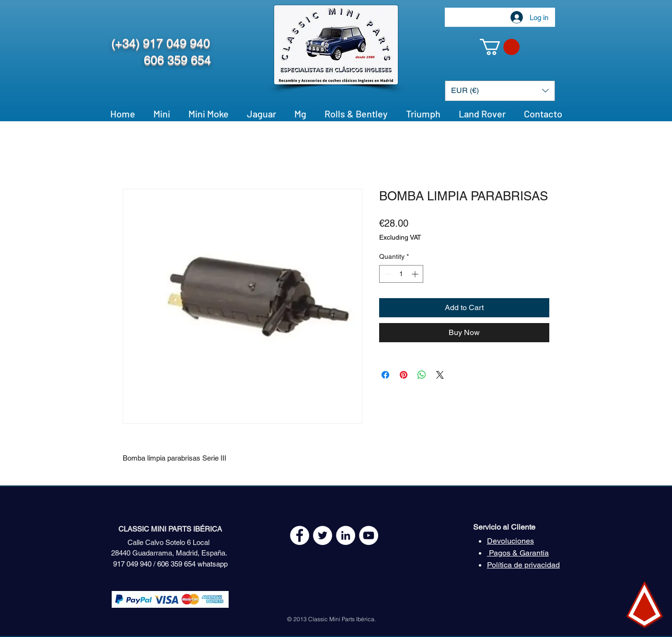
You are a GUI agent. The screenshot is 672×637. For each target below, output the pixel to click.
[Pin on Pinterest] (404, 375)
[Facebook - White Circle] (300, 535)
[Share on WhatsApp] (422, 375)
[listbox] (500, 91)
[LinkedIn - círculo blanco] (346, 535)
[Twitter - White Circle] (323, 535)
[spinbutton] (401, 274)
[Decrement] (387, 274)
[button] (500, 47)
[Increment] (416, 274)
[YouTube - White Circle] (369, 535)
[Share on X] (440, 375)
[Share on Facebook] (385, 375)
